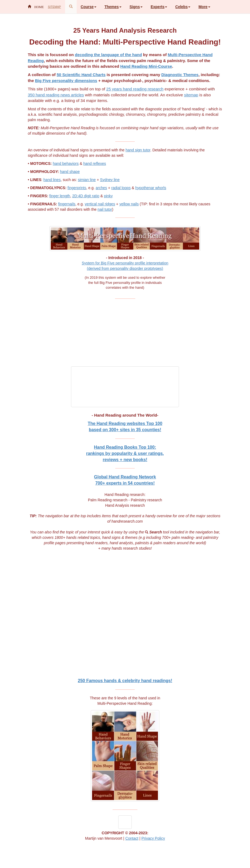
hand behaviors (66, 164)
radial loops (121, 188)
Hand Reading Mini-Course (146, 66)
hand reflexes (94, 164)
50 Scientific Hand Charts (81, 75)
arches (101, 188)
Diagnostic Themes (180, 75)
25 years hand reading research (135, 89)
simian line (87, 180)
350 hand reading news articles (56, 95)
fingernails (67, 204)
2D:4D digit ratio (86, 196)
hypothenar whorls (151, 188)
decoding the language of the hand (108, 55)
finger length (60, 196)
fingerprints (77, 188)
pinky (108, 196)
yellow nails (129, 204)
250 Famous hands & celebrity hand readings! (125, 681)
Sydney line (110, 180)
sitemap (191, 95)
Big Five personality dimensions (66, 81)
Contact (132, 838)
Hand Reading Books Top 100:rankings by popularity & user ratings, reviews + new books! (125, 453)
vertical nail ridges (100, 204)
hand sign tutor (138, 150)
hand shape (70, 172)
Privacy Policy (153, 838)
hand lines (52, 180)
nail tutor (105, 209)
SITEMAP (54, 7)
